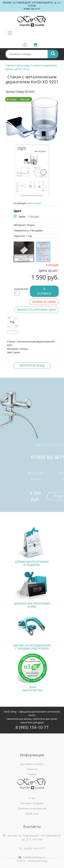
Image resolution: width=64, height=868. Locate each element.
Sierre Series (34, 203)
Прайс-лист (32, 829)
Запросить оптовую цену (36, 310)
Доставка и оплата (32, 786)
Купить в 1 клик (44, 302)
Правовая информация (32, 824)
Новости (32, 792)
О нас (32, 813)
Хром (22, 216)
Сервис (32, 797)
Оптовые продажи (32, 819)
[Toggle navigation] (10, 33)
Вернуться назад (32, 365)
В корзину (44, 291)
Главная (10, 65)
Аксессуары (23, 65)
